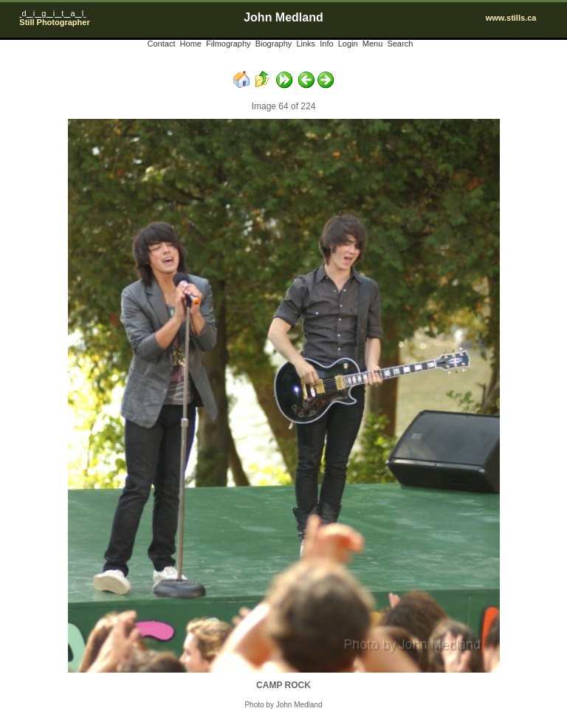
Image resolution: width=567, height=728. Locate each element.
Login (348, 44)
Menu (373, 44)
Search (400, 44)
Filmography (228, 44)
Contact (162, 44)
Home (191, 44)
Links (306, 44)
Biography (274, 44)
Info (326, 44)
